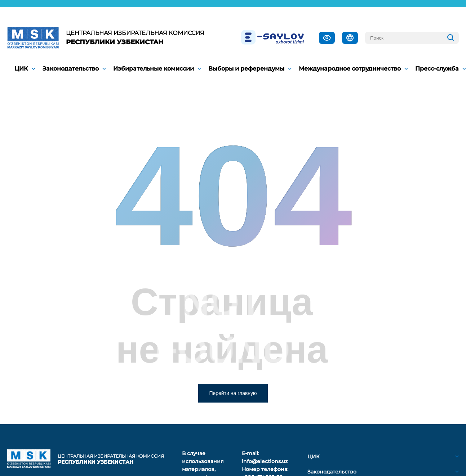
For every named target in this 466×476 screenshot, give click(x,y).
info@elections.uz (265, 461)
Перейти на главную (233, 393)
